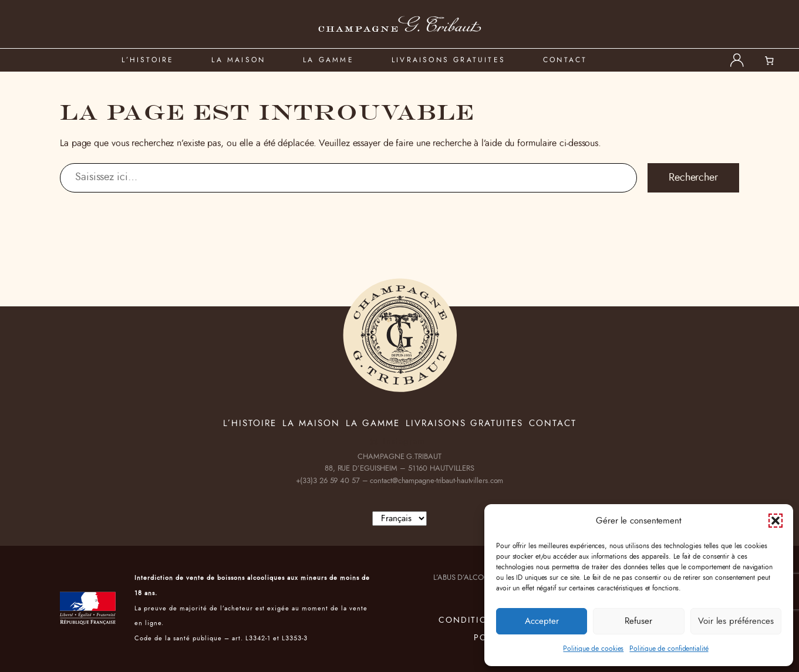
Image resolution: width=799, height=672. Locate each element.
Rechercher (693, 178)
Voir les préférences (736, 621)
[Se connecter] (737, 60)
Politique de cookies (593, 649)
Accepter (542, 621)
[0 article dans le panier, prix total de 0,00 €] (776, 61)
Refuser (638, 621)
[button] (776, 521)
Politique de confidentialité (669, 649)
